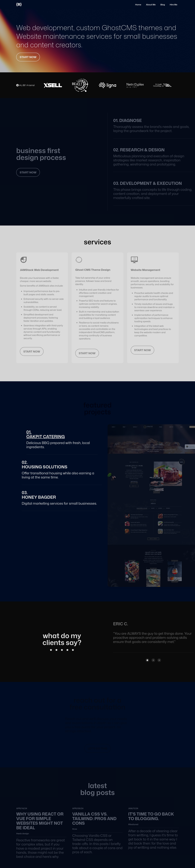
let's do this (97, 748)
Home (138, 5)
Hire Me (174, 5)
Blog (163, 5)
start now (28, 57)
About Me (151, 5)
